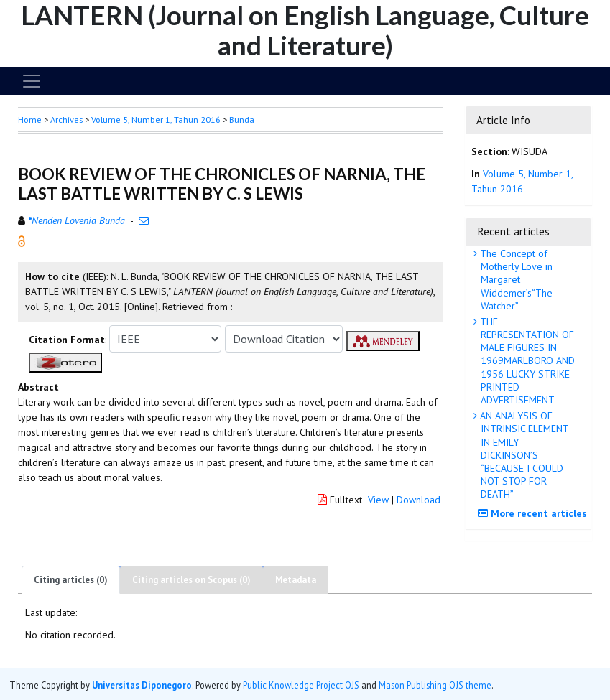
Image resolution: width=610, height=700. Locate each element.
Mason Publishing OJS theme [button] (435, 685)
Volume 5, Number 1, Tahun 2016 (156, 120)
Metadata (296, 580)
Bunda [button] (242, 120)
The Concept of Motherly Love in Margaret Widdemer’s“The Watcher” (515, 280)
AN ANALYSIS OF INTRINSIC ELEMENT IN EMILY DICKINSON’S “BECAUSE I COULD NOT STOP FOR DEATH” (523, 455)
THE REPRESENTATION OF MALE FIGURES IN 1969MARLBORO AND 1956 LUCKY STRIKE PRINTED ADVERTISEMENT (526, 361)
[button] (22, 241)
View (378, 500)
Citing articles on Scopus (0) (191, 580)
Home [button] (30, 120)
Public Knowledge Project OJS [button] (301, 685)
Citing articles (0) (71, 580)
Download (419, 500)
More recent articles (534, 513)
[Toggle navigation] (32, 81)
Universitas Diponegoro (142, 685)
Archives (66, 120)
